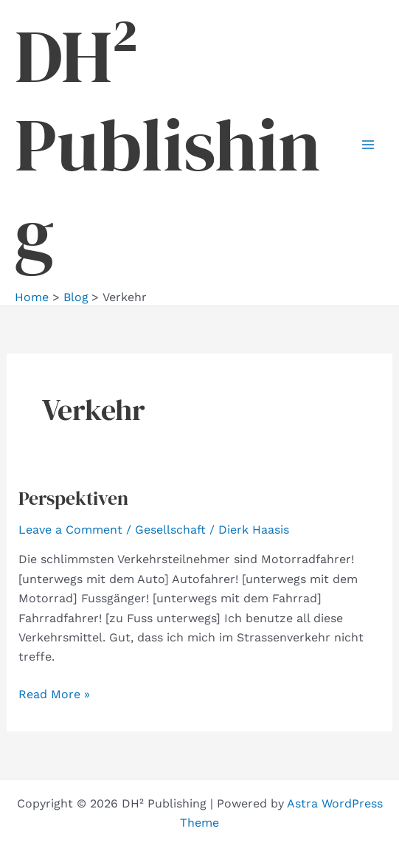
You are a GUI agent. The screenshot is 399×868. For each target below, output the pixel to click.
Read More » (54, 693)
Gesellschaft (170, 530)
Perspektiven (73, 498)
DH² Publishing (168, 145)
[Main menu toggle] (368, 145)
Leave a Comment (70, 530)
